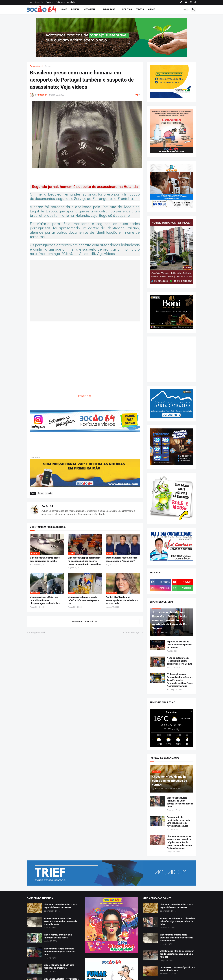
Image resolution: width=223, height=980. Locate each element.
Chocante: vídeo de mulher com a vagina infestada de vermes (60, 906)
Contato (49, 2)
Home (29, 2)
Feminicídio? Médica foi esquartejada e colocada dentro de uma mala (122, 600)
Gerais (48, 66)
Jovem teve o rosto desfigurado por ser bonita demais (177, 969)
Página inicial (36, 66)
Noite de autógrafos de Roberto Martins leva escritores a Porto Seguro (179, 661)
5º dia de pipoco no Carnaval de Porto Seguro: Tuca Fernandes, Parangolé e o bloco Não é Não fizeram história (180, 680)
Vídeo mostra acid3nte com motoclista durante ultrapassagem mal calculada (45, 600)
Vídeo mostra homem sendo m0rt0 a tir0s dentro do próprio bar (84, 600)
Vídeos (140, 9)
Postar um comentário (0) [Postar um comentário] (85, 621)
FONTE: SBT (85, 396)
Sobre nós (39, 2)
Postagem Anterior (38, 633)
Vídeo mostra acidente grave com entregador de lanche (45, 559)
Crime (151, 9)
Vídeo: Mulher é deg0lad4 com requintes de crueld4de (59, 966)
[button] (186, 9)
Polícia (75, 9)
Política (127, 9)
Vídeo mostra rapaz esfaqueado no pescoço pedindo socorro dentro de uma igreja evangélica (84, 561)
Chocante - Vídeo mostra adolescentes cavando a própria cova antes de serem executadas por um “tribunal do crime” (180, 842)
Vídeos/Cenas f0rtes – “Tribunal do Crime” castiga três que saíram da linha (180, 802)
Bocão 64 (47, 506)
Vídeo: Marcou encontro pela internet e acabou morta (58, 936)
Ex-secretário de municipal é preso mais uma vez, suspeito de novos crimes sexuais (178, 822)
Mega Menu (90, 9)
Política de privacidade (65, 2)
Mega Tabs (109, 9)
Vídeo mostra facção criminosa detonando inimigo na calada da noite (60, 952)
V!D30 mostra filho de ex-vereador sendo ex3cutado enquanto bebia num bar (177, 954)
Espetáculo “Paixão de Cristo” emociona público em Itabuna (179, 645)
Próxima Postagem (132, 633)
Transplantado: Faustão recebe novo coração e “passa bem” (121, 559)
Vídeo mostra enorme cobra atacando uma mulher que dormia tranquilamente (61, 921)
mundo (49, 493)
